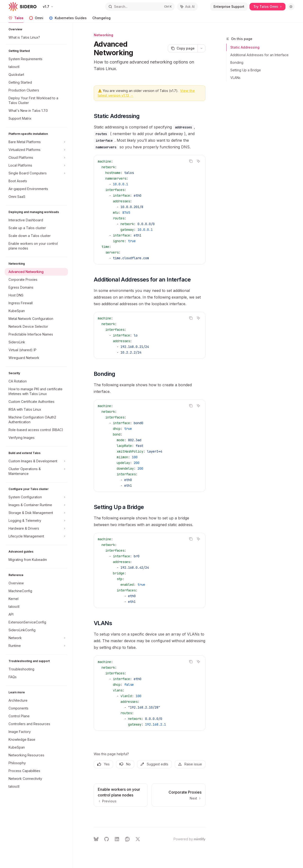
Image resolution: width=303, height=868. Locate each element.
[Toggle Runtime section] (36, 646)
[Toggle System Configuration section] (36, 497)
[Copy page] (183, 48)
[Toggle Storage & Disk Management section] (36, 513)
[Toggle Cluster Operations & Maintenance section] (36, 471)
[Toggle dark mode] (291, 7)
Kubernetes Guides (68, 19)
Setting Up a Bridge (246, 70)
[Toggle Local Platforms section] (36, 165)
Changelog (101, 19)
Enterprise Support (229, 7)
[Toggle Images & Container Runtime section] (36, 505)
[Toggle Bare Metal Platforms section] (36, 142)
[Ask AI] (198, 161)
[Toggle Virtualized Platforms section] (36, 150)
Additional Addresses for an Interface (259, 55)
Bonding (237, 62)
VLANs (235, 78)
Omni (36, 19)
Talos (16, 19)
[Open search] (140, 7)
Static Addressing (245, 47)
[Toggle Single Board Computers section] (36, 173)
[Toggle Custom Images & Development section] (36, 461)
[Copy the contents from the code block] (191, 161)
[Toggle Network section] (36, 638)
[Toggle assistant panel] (187, 7)
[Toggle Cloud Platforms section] (36, 158)
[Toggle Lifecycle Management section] (36, 536)
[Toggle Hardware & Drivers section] (36, 528)
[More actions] (201, 48)
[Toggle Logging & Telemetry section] (36, 521)
